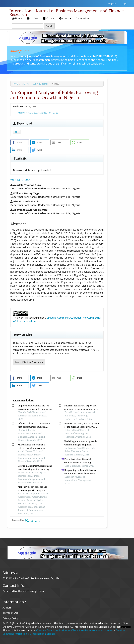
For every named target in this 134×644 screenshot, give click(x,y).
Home (17, 18)
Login (124, 4)
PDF (17, 132)
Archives (33, 18)
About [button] (65, 18)
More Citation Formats (29, 362)
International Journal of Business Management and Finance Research (66, 11)
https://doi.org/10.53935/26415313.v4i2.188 (38, 113)
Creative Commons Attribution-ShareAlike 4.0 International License (74, 630)
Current (49, 18)
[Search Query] (28, 26)
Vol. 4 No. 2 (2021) (41, 84)
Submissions (83, 18)
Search (49, 26)
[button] (20, 142)
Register (112, 4)
